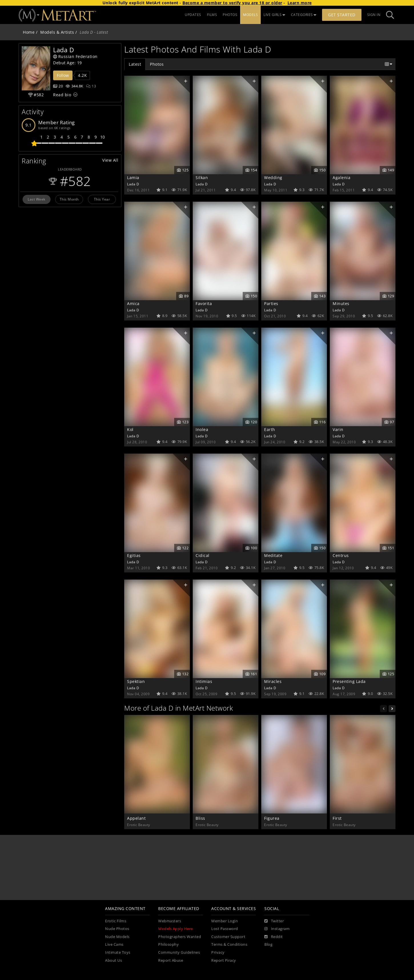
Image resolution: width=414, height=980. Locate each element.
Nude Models (117, 937)
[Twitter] (274, 921)
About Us (113, 960)
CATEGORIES (304, 15)
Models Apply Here (176, 929)
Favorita (204, 303)
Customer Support (228, 937)
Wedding (273, 178)
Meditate (273, 555)
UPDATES (193, 15)
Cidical (203, 555)
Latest (135, 64)
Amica (133, 303)
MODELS (250, 15)
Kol (130, 429)
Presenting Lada (349, 681)
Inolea (202, 429)
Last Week (37, 199)
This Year (102, 199)
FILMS (212, 15)
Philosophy (168, 944)
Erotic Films (116, 921)
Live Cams (114, 944)
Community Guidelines (179, 952)
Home (29, 32)
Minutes (341, 303)
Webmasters (170, 921)
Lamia (133, 178)
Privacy (218, 952)
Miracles (273, 681)
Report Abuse (171, 960)
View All (110, 160)
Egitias (134, 555)
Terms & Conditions (229, 944)
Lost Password (225, 929)
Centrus (341, 555)
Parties (271, 303)
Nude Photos (117, 929)
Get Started (342, 15)
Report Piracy (224, 960)
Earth (270, 429)
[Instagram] (277, 929)
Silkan (202, 178)
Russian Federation (75, 56)
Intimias (204, 681)
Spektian (136, 681)
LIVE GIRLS (274, 15)
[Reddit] (274, 937)
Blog (268, 944)
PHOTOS (230, 15)
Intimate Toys (118, 952)
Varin (338, 429)
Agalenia (341, 178)
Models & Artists (57, 32)
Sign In (374, 15)
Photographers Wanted (180, 937)
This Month (69, 199)
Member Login (225, 921)
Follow (63, 75)
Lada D (133, 184)
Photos (157, 64)
